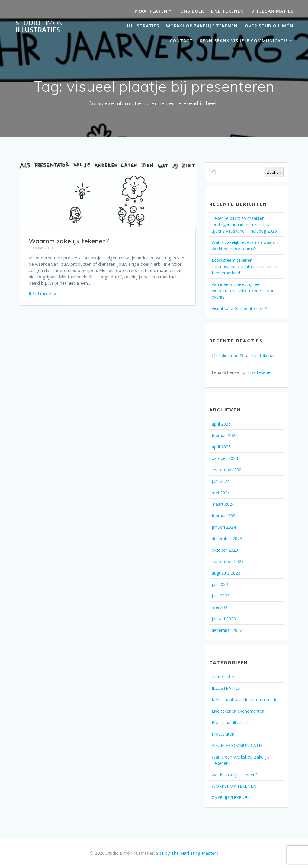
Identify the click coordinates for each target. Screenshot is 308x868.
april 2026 (221, 424)
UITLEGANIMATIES (272, 11)
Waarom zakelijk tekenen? (69, 241)
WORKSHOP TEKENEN (234, 786)
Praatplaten (223, 734)
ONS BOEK (192, 11)
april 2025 (221, 447)
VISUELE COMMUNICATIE (237, 745)
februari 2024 (225, 516)
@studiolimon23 (228, 355)
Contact (181, 41)
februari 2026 (225, 435)
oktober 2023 (225, 550)
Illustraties (143, 26)
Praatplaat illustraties (232, 722)
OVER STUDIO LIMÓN (269, 26)
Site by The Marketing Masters (187, 853)
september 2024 (228, 470)
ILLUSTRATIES (226, 688)
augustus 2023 (226, 573)
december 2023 (227, 539)
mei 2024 (221, 493)
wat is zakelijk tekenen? (234, 775)
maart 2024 (223, 504)
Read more (40, 293)
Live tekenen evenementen (238, 711)
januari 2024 (224, 527)
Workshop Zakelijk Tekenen (202, 26)
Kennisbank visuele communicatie (244, 41)
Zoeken (274, 172)
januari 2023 (224, 619)
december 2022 (227, 630)
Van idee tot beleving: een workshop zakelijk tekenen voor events (243, 291)
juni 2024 (221, 481)
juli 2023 (220, 584)
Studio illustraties (39, 26)
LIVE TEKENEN (228, 11)
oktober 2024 (225, 458)
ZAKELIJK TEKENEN (231, 798)
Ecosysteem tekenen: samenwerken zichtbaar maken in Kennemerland (244, 266)
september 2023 (228, 561)
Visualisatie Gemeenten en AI (240, 308)
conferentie (223, 677)
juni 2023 (221, 596)
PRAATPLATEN (151, 11)
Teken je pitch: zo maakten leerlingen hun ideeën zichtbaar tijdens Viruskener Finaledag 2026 (244, 225)
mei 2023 (221, 607)
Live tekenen (263, 355)
